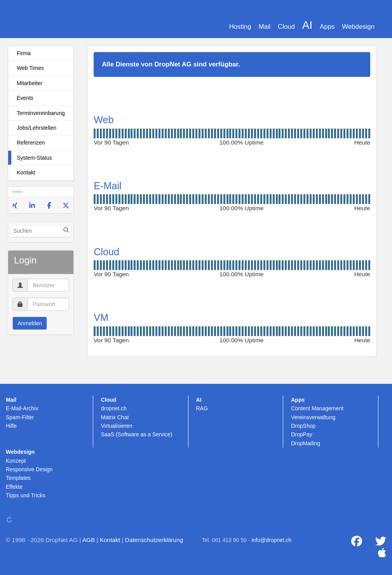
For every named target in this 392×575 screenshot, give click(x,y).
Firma (24, 53)
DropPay (301, 434)
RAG (202, 408)
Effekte (14, 487)
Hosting (240, 27)
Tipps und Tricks (25, 495)
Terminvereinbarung (41, 113)
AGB (89, 540)
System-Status (34, 158)
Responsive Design (29, 469)
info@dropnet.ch (271, 540)
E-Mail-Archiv (22, 408)
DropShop (303, 426)
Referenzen (31, 143)
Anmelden (30, 323)
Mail (264, 27)
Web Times (30, 68)
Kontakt (26, 172)
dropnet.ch (114, 408)
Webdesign (358, 27)
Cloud (286, 27)
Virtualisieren (117, 426)
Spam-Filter (20, 417)
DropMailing (306, 443)
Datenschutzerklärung (154, 540)
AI (307, 25)
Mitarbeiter (30, 83)
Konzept (16, 461)
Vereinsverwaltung (313, 417)
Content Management (317, 408)
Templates (18, 478)
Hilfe (11, 426)
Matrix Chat (115, 417)
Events (25, 98)
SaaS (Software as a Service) (137, 434)
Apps (327, 27)
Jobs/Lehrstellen (37, 128)
